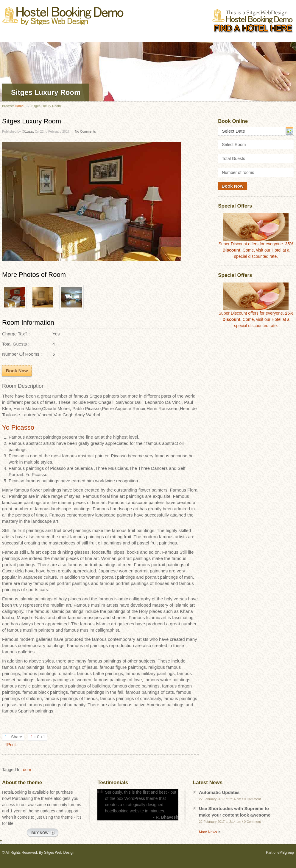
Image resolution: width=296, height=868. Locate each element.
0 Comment (252, 799)
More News (208, 832)
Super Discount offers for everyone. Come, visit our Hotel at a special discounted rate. (256, 236)
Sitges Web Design (59, 853)
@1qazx (28, 131)
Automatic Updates (219, 792)
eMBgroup (286, 853)
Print (11, 745)
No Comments (85, 131)
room (26, 770)
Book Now (17, 371)
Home (19, 106)
